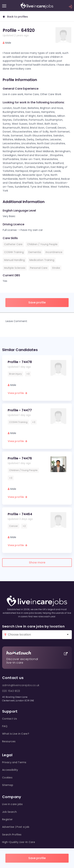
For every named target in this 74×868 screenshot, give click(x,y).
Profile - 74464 (20, 514)
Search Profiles (12, 835)
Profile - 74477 (20, 410)
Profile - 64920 (19, 30)
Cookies (7, 778)
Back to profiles (15, 17)
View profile (18, 393)
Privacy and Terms (14, 762)
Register (7, 819)
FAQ (5, 726)
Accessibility (10, 770)
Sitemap (8, 785)
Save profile (37, 858)
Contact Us (10, 719)
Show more (37, 562)
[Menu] (4, 6)
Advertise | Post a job (16, 827)
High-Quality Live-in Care (19, 842)
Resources (9, 741)
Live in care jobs (12, 804)
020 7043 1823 (11, 691)
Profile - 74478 (20, 362)
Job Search (9, 812)
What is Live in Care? (16, 734)
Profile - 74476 (20, 458)
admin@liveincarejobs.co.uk (21, 685)
